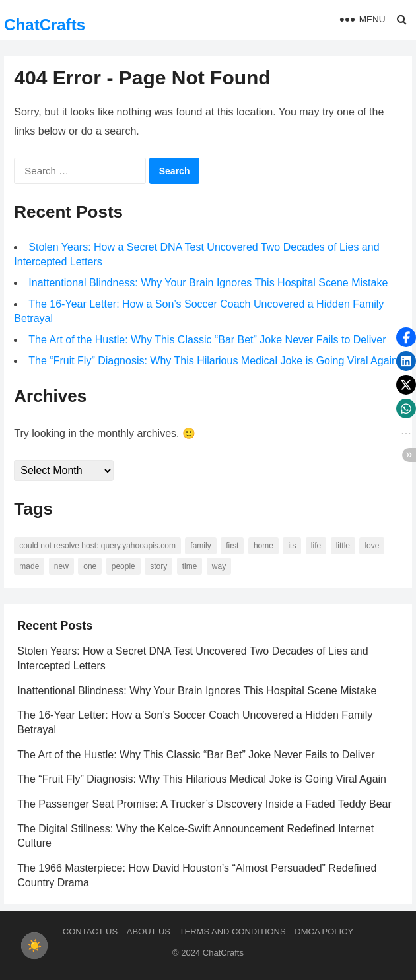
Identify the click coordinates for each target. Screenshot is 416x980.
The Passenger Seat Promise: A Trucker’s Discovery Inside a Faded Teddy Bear (204, 804)
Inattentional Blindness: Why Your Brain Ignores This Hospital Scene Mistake (208, 283)
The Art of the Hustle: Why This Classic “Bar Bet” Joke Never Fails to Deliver (207, 340)
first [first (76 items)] (232, 546)
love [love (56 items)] (372, 546)
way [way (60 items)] (219, 566)
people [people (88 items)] (123, 566)
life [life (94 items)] (316, 546)
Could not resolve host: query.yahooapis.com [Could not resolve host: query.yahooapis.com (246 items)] (97, 546)
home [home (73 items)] (263, 546)
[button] (406, 337)
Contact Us (90, 931)
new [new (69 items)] (61, 566)
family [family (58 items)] (200, 546)
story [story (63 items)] (158, 566)
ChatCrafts (45, 25)
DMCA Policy (324, 931)
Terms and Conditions (233, 931)
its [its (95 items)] (292, 546)
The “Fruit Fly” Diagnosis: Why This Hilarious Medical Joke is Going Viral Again (213, 361)
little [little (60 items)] (343, 546)
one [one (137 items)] (90, 566)
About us (149, 931)
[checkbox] (34, 946)
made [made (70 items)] (29, 566)
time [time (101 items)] (190, 566)
